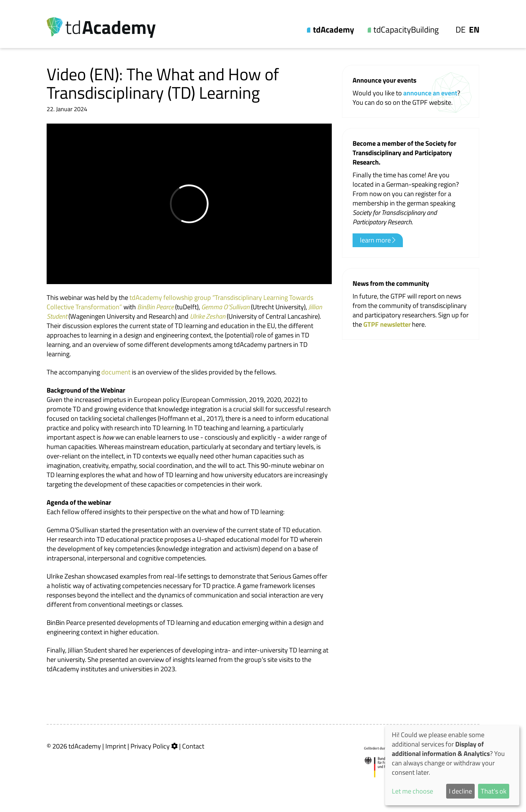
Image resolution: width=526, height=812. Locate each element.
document (116, 372)
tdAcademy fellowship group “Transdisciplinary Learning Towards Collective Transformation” (180, 302)
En (474, 30)
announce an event (430, 93)
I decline (460, 791)
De (461, 30)
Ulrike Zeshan (208, 316)
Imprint (116, 746)
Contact (193, 746)
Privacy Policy (150, 746)
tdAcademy (334, 30)
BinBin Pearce (155, 307)
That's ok (494, 791)
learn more (378, 240)
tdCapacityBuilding (406, 30)
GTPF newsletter (388, 324)
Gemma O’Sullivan (225, 307)
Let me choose (412, 791)
